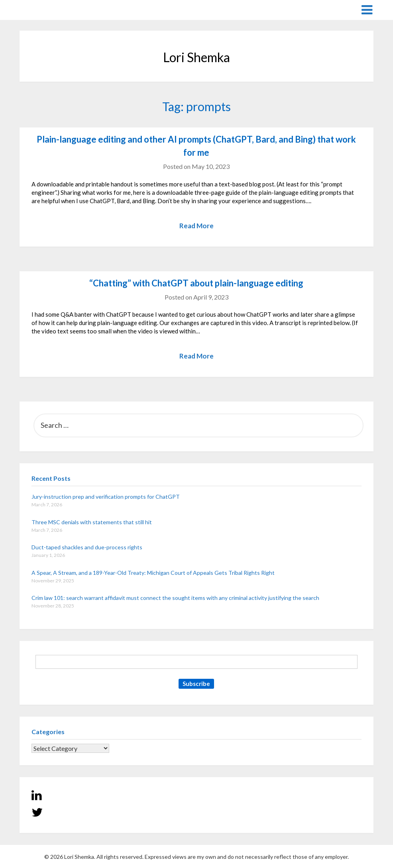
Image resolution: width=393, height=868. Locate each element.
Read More (196, 226)
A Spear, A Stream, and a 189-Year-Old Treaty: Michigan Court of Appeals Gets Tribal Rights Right (153, 573)
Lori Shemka (44, 9)
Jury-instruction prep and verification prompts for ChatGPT (106, 497)
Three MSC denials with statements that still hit (92, 522)
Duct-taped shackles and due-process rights (87, 547)
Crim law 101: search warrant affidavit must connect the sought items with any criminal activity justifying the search (175, 598)
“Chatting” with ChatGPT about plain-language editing (196, 283)
